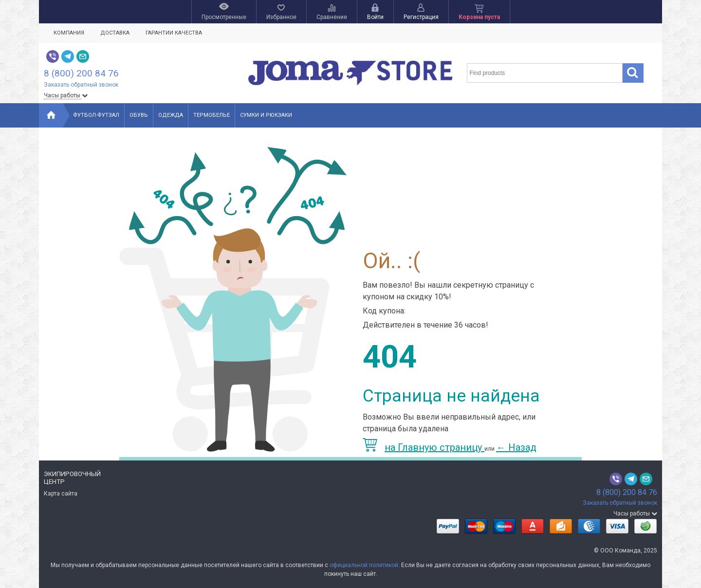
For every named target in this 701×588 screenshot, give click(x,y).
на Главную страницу (424, 447)
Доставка (115, 33)
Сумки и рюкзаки (266, 115)
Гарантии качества (174, 33)
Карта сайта (61, 494)
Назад (516, 447)
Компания (69, 33)
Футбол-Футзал (96, 115)
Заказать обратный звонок (81, 85)
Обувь (139, 115)
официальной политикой (364, 565)
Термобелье (212, 115)
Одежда (171, 115)
